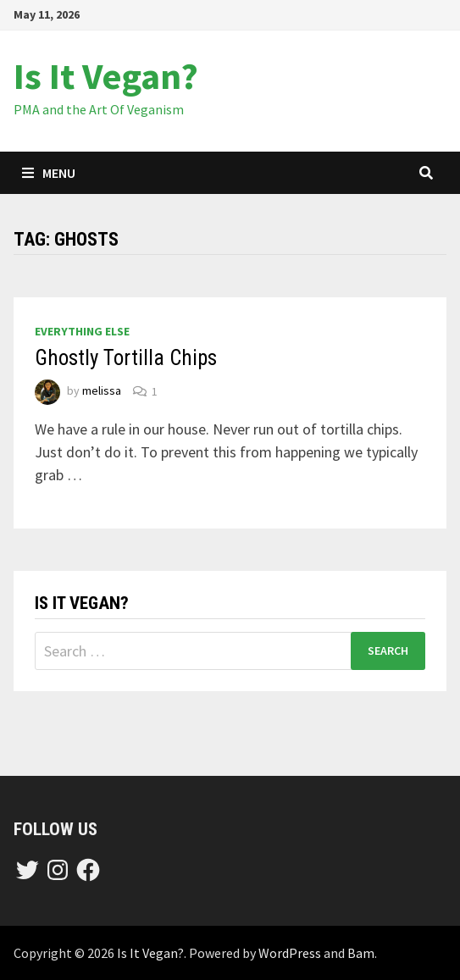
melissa (102, 391)
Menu (49, 173)
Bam (361, 953)
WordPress (290, 953)
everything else (82, 331)
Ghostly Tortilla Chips (126, 358)
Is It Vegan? (106, 76)
